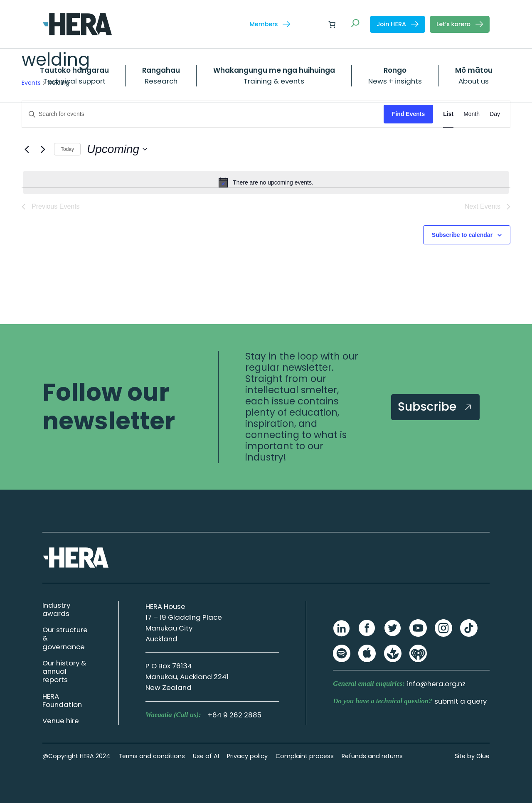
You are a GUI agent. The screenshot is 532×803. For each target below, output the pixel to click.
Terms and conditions (152, 756)
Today (67, 149)
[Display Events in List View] (448, 114)
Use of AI (206, 756)
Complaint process (305, 756)
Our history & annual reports (64, 671)
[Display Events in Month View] (472, 114)
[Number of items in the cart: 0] (332, 24)
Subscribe (435, 406)
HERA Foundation (62, 700)
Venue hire (61, 721)
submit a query (461, 701)
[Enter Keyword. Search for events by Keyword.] (203, 114)
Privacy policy (247, 756)
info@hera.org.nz (436, 684)
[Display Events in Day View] (495, 114)
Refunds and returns (372, 756)
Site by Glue (472, 756)
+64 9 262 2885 (235, 715)
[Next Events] (43, 149)
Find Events (408, 114)
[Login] (312, 24)
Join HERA (398, 24)
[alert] (266, 182)
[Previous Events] (27, 149)
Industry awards (56, 609)
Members (270, 24)
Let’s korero (460, 24)
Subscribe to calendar (462, 235)
